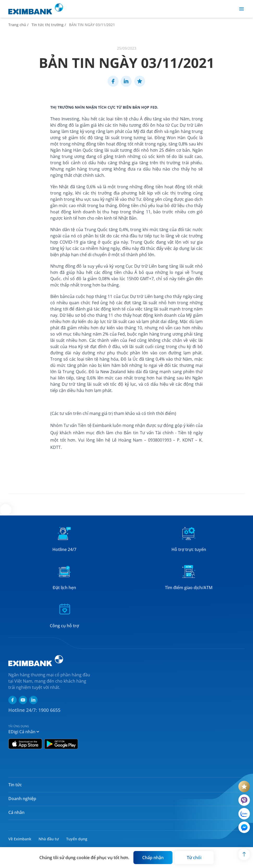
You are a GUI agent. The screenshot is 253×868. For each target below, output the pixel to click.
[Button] (153, 858)
